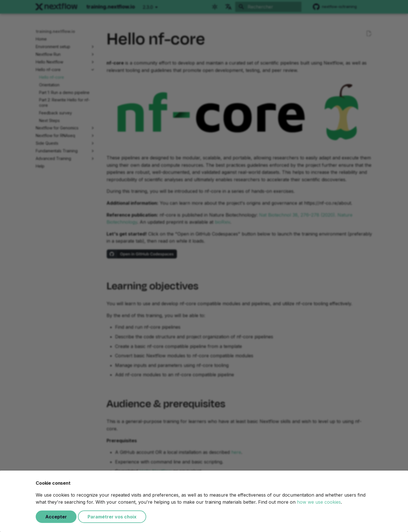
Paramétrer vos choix (112, 517)
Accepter (56, 517)
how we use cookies (319, 502)
